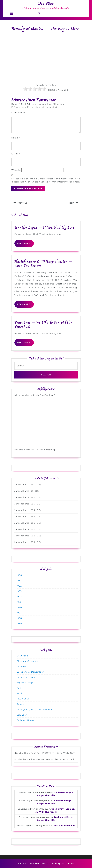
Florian (18, 759)
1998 (19, 618)
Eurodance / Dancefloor (30, 672)
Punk (20, 693)
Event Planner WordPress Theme (37, 863)
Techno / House (25, 720)
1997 (19, 613)
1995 (19, 602)
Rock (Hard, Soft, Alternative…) (34, 709)
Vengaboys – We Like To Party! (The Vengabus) (43, 325)
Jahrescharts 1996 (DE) (28, 523)
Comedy (21, 666)
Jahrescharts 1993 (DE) (28, 504)
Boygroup (22, 656)
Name (16, 138)
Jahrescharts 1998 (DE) (28, 536)
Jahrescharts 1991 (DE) (27, 491)
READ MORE (26, 244)
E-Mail (16, 154)
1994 (19, 597)
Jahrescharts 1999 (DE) (28, 542)
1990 (19, 575)
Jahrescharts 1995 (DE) (28, 517)
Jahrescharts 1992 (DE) (28, 497)
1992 (19, 586)
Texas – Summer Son (64, 825)
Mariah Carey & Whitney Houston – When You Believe (43, 263)
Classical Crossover (28, 661)
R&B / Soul (23, 699)
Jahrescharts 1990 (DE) (28, 485)
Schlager (22, 715)
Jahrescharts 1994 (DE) (28, 510)
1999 (19, 623)
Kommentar (19, 112)
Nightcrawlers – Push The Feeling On (36, 395)
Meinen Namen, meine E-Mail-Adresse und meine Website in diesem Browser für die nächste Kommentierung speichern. (46, 180)
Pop (19, 688)
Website (16, 170)
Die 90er (46, 3)
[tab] (11, 13)
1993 (19, 591)
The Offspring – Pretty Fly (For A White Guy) (50, 753)
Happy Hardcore (26, 677)
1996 (19, 607)
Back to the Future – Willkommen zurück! (51, 759)
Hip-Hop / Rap (25, 683)
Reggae (21, 704)
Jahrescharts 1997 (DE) (28, 529)
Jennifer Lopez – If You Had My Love (44, 227)
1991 (19, 580)
